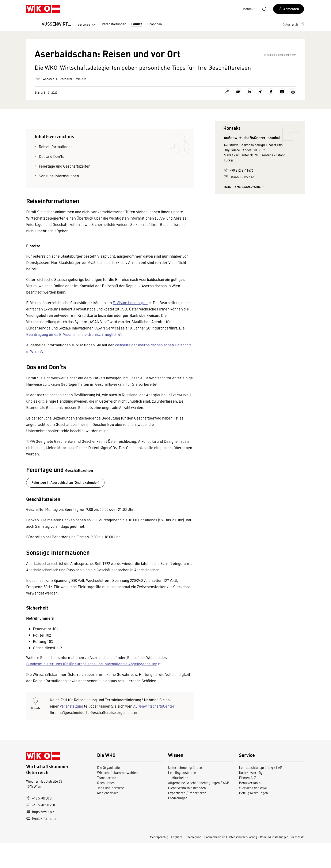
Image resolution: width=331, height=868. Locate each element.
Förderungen (178, 823)
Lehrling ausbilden (182, 798)
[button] (294, 24)
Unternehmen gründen (185, 793)
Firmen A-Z (248, 803)
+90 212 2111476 (239, 195)
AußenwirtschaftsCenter (154, 731)
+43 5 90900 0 (39, 823)
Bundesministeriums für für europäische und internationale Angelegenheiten (92, 689)
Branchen (155, 24)
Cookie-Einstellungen (274, 862)
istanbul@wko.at (239, 202)
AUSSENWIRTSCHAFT (57, 24)
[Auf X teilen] (282, 117)
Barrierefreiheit (215, 862)
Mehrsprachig (159, 862)
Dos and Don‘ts (52, 182)
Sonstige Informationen (59, 201)
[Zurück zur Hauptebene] (30, 24)
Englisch (177, 862)
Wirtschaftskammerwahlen (117, 798)
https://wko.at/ (40, 837)
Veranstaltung (71, 731)
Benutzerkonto (250, 808)
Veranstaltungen (114, 24)
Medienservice (108, 818)
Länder (137, 24)
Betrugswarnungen (254, 818)
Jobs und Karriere (111, 813)
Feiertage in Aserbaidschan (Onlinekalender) (65, 508)
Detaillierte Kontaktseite (245, 212)
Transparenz (106, 803)
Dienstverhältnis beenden (187, 813)
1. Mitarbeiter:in (180, 803)
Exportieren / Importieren (187, 818)
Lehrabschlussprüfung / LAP (261, 793)
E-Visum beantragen (130, 328)
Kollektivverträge (252, 798)
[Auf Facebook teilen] (271, 117)
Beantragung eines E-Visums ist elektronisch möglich (72, 360)
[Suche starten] (264, 9)
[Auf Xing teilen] (260, 117)
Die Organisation (109, 793)
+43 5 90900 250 (41, 830)
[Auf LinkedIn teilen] (249, 117)
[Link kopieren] (227, 117)
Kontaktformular (41, 844)
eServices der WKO (253, 813)
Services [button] (87, 25)
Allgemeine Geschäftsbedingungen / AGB (199, 808)
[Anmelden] (289, 9)
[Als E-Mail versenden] (238, 117)
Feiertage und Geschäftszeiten (65, 191)
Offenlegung (193, 862)
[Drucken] (293, 117)
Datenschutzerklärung (242, 862)
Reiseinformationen (56, 172)
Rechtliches (106, 808)
